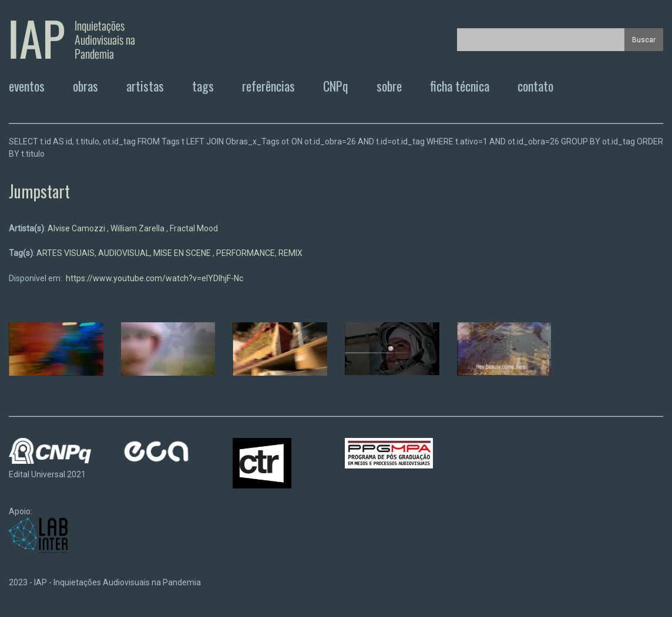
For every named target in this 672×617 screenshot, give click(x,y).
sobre (389, 86)
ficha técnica (460, 86)
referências (268, 86)
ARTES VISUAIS (65, 253)
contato (535, 86)
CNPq (336, 86)
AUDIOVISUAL (124, 253)
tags (203, 86)
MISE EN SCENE (183, 253)
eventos (27, 86)
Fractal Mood (194, 228)
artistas (145, 86)
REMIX (290, 253)
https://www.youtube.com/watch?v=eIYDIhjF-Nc (154, 278)
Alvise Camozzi (77, 228)
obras (85, 86)
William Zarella (138, 228)
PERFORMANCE (246, 253)
